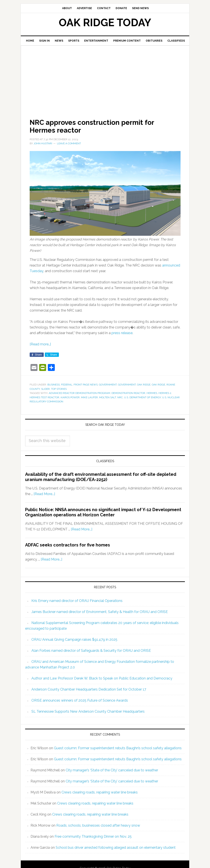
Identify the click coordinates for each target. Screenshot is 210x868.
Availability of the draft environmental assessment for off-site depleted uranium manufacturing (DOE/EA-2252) (101, 477)
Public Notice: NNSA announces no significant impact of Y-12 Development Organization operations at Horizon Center (103, 512)
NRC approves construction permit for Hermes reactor (101, 126)
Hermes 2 (165, 393)
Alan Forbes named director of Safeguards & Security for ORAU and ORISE (91, 651)
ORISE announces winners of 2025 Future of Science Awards (80, 700)
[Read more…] (40, 344)
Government (108, 385)
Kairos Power (70, 397)
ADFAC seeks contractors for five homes (68, 545)
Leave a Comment (69, 143)
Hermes (152, 393)
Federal (67, 385)
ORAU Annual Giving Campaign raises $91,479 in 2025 (74, 640)
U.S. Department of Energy (142, 397)
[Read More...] (44, 494)
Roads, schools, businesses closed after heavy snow (98, 825)
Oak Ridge (144, 385)
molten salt (108, 397)
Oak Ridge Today (105, 23)
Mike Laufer (89, 397)
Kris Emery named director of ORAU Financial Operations (77, 601)
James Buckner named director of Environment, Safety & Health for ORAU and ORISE (100, 612)
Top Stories (59, 389)
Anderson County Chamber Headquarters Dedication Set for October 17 (89, 689)
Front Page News (86, 385)
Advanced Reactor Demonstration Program (79, 393)
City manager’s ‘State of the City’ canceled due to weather (112, 770)
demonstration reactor (128, 393)
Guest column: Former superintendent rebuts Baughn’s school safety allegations (118, 748)
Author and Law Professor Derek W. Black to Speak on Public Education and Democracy (102, 678)
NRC (120, 397)
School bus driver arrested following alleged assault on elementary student (116, 848)
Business (54, 385)
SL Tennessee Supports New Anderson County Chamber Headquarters (88, 711)
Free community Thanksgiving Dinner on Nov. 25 (93, 836)
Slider (45, 389)
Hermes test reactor (44, 397)
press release (122, 333)
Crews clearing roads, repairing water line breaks (100, 792)
